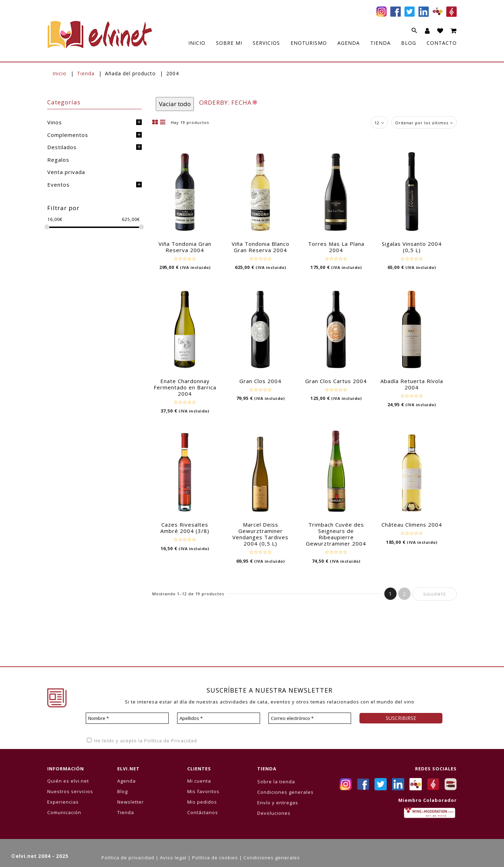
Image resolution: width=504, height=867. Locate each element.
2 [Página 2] (404, 594)
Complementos (68, 135)
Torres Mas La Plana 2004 (336, 247)
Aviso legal (173, 858)
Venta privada (66, 172)
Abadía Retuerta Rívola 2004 (412, 384)
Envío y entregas (278, 803)
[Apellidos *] (219, 718)
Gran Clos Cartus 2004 (336, 381)
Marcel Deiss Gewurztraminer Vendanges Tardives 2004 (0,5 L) (260, 534)
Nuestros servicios (70, 791)
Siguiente (435, 594)
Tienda (86, 73)
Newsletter (131, 802)
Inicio (59, 73)
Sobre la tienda (276, 782)
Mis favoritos (203, 791)
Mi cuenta (199, 781)
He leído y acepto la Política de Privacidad (141, 741)
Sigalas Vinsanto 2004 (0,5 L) (412, 247)
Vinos (55, 122)
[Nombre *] (127, 718)
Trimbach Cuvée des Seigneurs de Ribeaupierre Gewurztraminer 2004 (336, 534)
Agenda (127, 781)
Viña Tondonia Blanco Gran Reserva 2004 (261, 247)
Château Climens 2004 (412, 525)
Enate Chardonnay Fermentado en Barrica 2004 (185, 387)
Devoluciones (274, 813)
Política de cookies (215, 858)
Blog (122, 791)
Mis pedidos (202, 802)
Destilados (62, 147)
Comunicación (64, 812)
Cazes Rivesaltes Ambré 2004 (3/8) (185, 528)
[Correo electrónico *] (310, 718)
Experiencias (63, 802)
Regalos (58, 160)
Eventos (58, 185)
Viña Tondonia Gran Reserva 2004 (185, 247)
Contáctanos (203, 812)
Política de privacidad (128, 858)
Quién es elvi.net (68, 781)
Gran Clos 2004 (260, 381)
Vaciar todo (175, 104)
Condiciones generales (285, 792)
